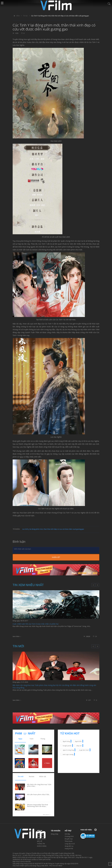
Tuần (31, 739)
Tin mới (18, 646)
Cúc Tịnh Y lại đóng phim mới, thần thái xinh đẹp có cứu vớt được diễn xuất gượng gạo (60, 16)
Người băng (66, 741)
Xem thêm (16, 636)
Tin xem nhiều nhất (28, 585)
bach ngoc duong (68, 754)
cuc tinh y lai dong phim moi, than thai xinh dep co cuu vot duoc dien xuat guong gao (53, 529)
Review (32, 776)
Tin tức (25, 16)
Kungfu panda (67, 746)
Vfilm (16, 16)
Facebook (96, 830)
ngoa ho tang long (68, 750)
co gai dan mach (84, 750)
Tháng (43, 739)
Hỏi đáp (67, 834)
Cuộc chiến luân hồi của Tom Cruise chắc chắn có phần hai (36, 624)
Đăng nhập (55, 834)
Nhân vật (43, 776)
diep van (79, 746)
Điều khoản (41, 836)
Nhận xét (56, 557)
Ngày (20, 739)
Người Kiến (78, 741)
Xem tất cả (47, 815)
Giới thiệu (40, 834)
